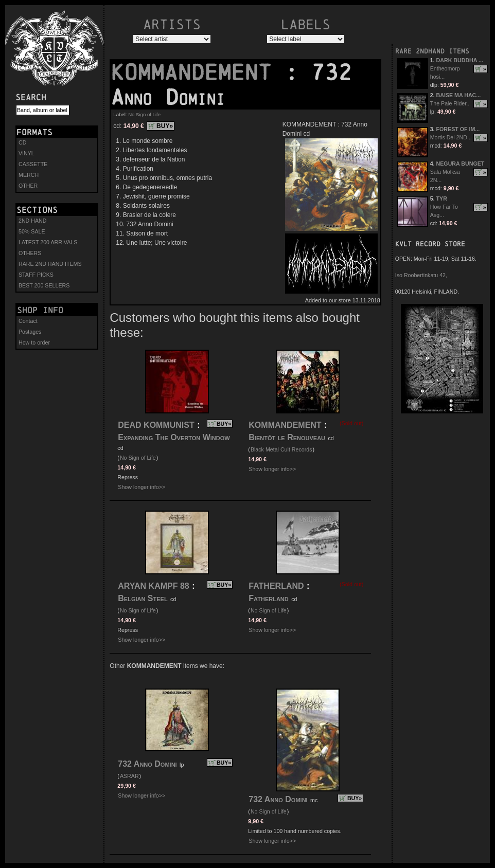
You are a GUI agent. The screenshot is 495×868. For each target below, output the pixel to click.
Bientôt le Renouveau (287, 437)
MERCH (29, 175)
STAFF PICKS (36, 275)
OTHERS (30, 253)
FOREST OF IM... (458, 129)
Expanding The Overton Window (174, 437)
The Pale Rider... (450, 103)
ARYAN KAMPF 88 (153, 586)
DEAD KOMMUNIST (156, 425)
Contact (28, 321)
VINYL (26, 153)
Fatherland (268, 598)
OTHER (28, 186)
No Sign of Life (144, 114)
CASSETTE (33, 164)
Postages (30, 332)
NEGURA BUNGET (461, 164)
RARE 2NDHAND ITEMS (432, 51)
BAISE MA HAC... (459, 95)
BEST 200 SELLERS (44, 285)
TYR (442, 198)
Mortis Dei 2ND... (451, 137)
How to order (34, 342)
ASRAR (129, 776)
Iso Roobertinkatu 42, (421, 275)
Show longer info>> (142, 487)
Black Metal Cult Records (281, 449)
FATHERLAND (276, 586)
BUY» (165, 126)
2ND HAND (32, 221)
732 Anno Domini (147, 764)
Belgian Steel (143, 598)
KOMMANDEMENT (198, 73)
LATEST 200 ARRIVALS (48, 242)
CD (22, 142)
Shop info (40, 310)
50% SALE (32, 231)
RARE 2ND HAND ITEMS (50, 264)
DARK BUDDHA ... (460, 60)
